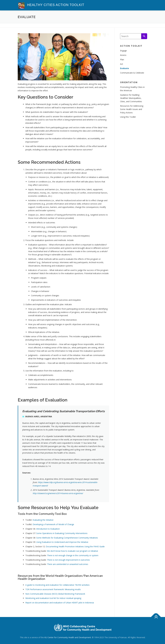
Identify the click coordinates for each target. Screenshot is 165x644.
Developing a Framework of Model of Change (53, 524)
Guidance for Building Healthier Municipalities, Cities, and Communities (131, 98)
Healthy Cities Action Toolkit (56, 5)
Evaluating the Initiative (43, 520)
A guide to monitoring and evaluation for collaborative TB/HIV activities (57, 585)
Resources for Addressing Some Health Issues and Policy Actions (132, 109)
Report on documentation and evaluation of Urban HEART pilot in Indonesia (60, 603)
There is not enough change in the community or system (73, 555)
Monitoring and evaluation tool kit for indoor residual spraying (53, 598)
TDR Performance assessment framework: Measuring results (53, 589)
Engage (123, 51)
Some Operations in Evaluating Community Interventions (62, 533)
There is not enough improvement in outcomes (68, 560)
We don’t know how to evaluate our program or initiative (73, 551)
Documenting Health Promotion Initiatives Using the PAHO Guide (75, 546)
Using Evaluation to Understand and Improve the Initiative (62, 542)
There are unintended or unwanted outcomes (68, 564)
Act (122, 64)
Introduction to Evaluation (48, 529)
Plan (122, 60)
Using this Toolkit (128, 117)
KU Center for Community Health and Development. (68, 637)
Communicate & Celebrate (132, 73)
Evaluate (124, 68)
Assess (123, 55)
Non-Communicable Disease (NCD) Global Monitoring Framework (55, 594)
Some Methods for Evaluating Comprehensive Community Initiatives (67, 538)
